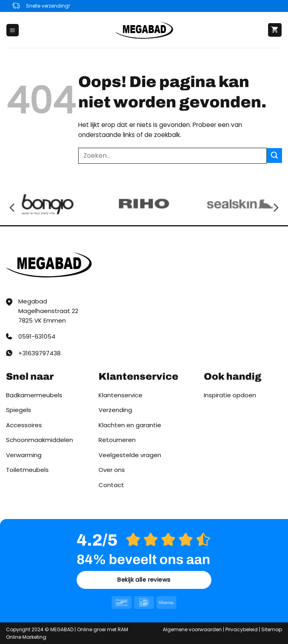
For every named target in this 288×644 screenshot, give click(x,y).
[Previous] (13, 207)
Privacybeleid (242, 629)
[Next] (275, 207)
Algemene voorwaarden (192, 629)
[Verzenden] (274, 156)
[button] (12, 30)
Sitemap (272, 629)
